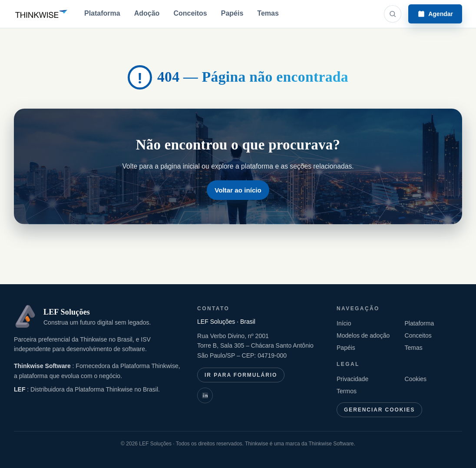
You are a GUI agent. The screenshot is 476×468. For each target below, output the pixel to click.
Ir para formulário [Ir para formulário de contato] (241, 375)
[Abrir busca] (393, 14)
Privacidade (352, 379)
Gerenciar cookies (379, 410)
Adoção (147, 13)
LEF (20, 389)
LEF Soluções (67, 312)
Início (344, 323)
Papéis (232, 13)
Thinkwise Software (43, 366)
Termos (347, 391)
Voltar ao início (238, 190)
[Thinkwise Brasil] (41, 14)
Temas (268, 13)
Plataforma (102, 13)
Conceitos (190, 13)
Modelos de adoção (363, 335)
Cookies (416, 379)
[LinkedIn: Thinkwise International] (205, 395)
